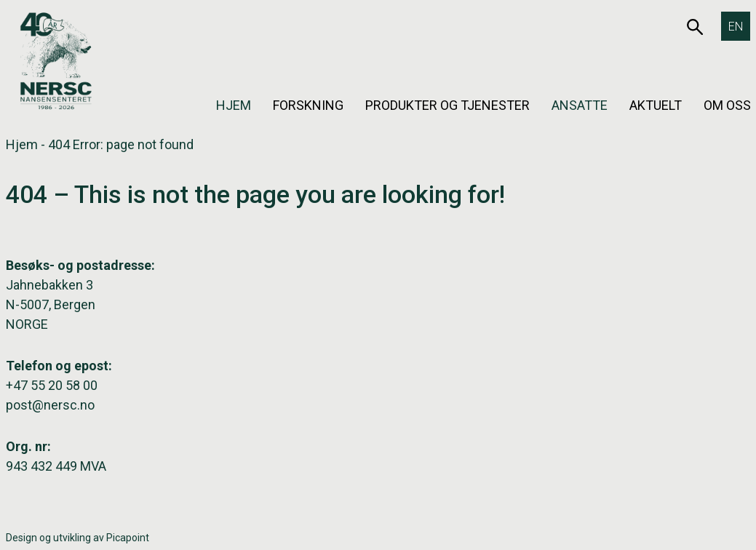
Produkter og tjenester (447, 105)
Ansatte (580, 105)
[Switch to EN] (736, 26)
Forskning (308, 105)
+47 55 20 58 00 (52, 385)
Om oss (727, 105)
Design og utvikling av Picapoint (77, 538)
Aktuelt (656, 105)
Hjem (234, 105)
